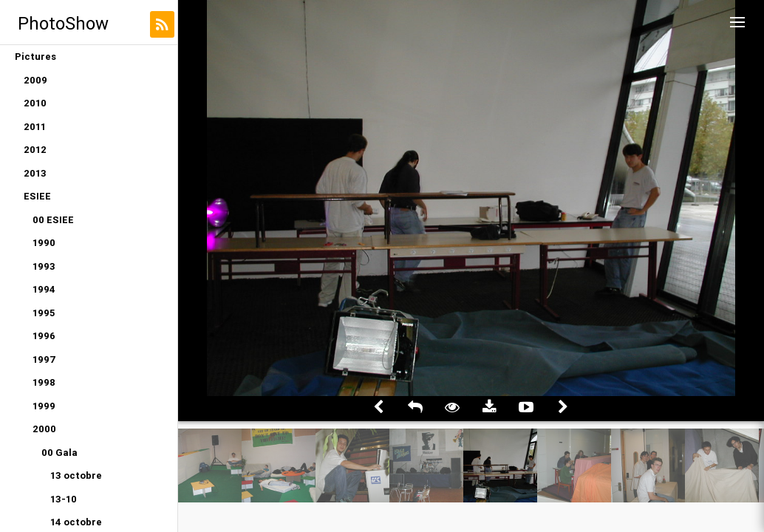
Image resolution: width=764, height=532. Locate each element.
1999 (44, 406)
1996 (44, 336)
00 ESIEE (53, 220)
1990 (44, 243)
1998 (44, 382)
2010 (35, 103)
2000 (44, 429)
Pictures (35, 57)
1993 (44, 266)
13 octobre (76, 475)
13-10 (64, 499)
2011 (35, 127)
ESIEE (37, 196)
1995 (44, 313)
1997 (44, 359)
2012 (35, 150)
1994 (44, 289)
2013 (35, 173)
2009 (35, 80)
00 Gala (59, 453)
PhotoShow (63, 23)
